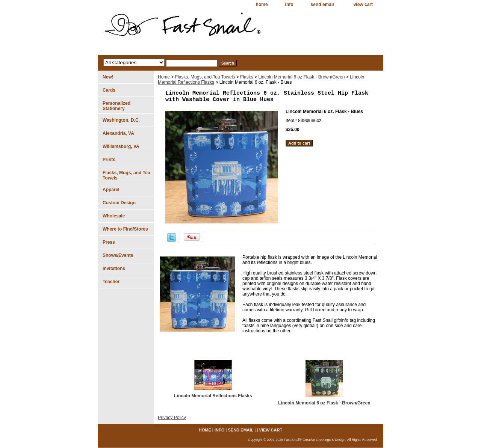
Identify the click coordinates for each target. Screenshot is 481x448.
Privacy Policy (172, 418)
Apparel (111, 190)
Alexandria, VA (118, 133)
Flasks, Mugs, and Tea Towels (205, 77)
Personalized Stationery (116, 106)
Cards (109, 90)
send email (322, 5)
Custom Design (119, 203)
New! (108, 77)
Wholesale (114, 216)
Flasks (247, 77)
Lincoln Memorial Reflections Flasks (213, 396)
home (262, 5)
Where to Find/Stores (125, 229)
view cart (363, 5)
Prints (109, 160)
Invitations (114, 268)
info (289, 5)
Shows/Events (118, 255)
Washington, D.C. (121, 120)
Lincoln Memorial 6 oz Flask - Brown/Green (301, 77)
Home (164, 77)
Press (109, 242)
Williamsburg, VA (121, 146)
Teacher (111, 282)
